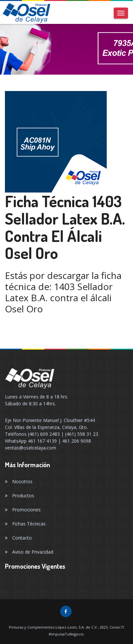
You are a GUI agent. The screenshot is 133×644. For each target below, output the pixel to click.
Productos (20, 496)
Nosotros (19, 481)
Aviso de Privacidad (29, 552)
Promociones (23, 510)
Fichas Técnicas (25, 524)
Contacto (18, 538)
